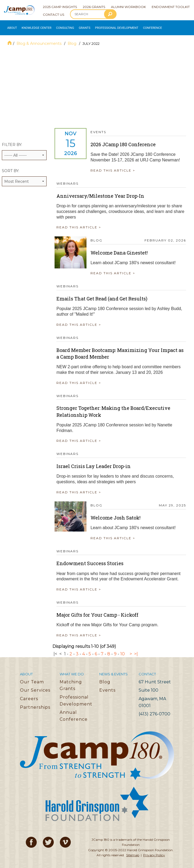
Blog (73, 41)
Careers (29, 696)
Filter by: (24, 148)
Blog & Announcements (40, 41)
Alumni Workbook (128, 7)
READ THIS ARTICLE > (115, 167)
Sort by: (24, 174)
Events (107, 687)
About (11, 26)
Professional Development (100, 26)
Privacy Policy (154, 852)
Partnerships (35, 704)
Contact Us (53, 15)
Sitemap (133, 852)
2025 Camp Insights (60, 7)
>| (136, 651)
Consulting (56, 26)
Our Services (35, 687)
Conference (130, 26)
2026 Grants (94, 7)
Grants (73, 26)
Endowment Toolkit (171, 7)
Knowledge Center (32, 26)
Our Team (32, 679)
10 (123, 651)
